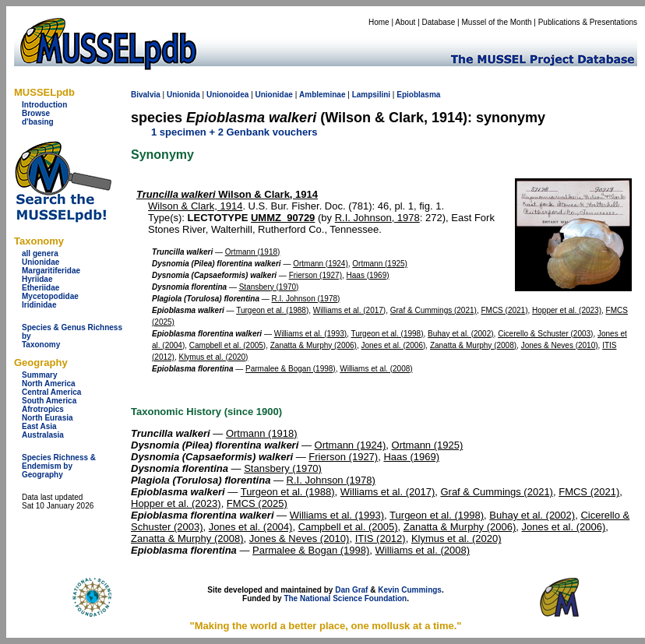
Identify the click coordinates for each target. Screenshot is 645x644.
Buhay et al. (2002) (461, 334)
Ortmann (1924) (321, 264)
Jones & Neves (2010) (560, 345)
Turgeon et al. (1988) (272, 310)
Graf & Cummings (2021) (434, 310)
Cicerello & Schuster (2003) (545, 334)
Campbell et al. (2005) (227, 345)
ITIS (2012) (381, 538)
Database (439, 22)
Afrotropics (43, 409)
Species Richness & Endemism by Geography (59, 466)
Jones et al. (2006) (394, 345)
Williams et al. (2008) (376, 369)
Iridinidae (39, 305)
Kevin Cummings (410, 590)
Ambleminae (322, 95)
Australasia (43, 435)
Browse (36, 113)
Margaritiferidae (51, 271)
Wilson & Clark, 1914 (227, 194)
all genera (40, 253)
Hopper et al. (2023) (567, 310)
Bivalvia (146, 95)
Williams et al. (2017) (349, 310)
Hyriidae (37, 279)
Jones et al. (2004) (251, 527)
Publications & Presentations (588, 22)
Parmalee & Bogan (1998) (291, 369)
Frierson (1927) (315, 275)
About (405, 22)
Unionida (183, 95)
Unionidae (41, 262)
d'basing (38, 122)
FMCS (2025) (257, 503)
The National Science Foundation (345, 598)
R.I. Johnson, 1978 (377, 218)
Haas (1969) (368, 275)
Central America (51, 392)
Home (379, 22)
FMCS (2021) (504, 310)
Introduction (44, 105)
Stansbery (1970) (269, 287)
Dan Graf (351, 590)
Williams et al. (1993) (310, 334)
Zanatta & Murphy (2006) (314, 345)
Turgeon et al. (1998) (387, 334)
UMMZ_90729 (283, 218)
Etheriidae (41, 288)
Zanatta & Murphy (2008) (473, 345)
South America (49, 401)
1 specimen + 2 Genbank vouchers (234, 132)
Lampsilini (371, 95)
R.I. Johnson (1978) (306, 299)
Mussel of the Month (497, 22)
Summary (40, 375)
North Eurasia (48, 418)
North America (49, 384)
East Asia (39, 426)
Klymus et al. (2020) (213, 357)
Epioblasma (418, 95)
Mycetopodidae (50, 296)
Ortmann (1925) (380, 264)
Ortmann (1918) (253, 252)
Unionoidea (227, 95)
